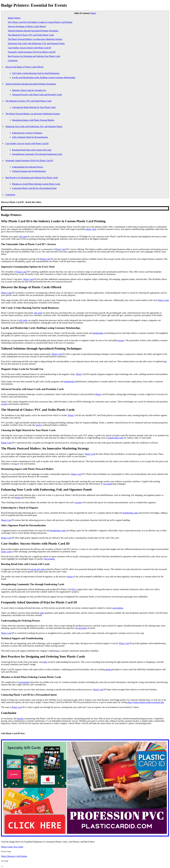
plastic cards (91, 229)
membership (98, 333)
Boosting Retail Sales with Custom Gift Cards (32, 150)
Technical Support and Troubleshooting (29, 171)
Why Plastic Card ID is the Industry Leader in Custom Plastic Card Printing (40, 22)
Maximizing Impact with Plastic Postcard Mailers (33, 120)
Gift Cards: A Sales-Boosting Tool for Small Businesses (36, 73)
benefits (20, 719)
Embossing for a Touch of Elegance (27, 133)
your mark (107, 484)
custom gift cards (37, 569)
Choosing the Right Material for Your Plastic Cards (34, 107)
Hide (93, 13)
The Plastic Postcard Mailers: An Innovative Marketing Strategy (35, 39)
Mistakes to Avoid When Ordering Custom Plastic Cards (36, 184)
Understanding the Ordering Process (27, 167)
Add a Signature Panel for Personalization (30, 137)
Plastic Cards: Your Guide (12, 847)
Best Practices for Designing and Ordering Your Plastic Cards (34, 56)
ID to (74, 589)
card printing (49, 559)
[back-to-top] (2, 866)
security (121, 340)
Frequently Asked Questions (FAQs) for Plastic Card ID (32, 52)
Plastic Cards (163, 300)
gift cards (23, 236)
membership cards (116, 438)
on (166, 361)
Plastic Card (60, 249)
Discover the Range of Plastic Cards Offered (27, 26)
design (18, 498)
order (42, 613)
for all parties (81, 628)
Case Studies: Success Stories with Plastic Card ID (29, 48)
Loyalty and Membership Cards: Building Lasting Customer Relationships (44, 77)
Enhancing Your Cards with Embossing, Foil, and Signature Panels (36, 43)
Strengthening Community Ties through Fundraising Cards (37, 154)
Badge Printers (14, 18)
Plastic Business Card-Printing (14, 856)
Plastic (79, 374)
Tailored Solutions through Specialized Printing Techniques (33, 31)
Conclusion (13, 60)
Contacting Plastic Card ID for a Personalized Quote (34, 188)
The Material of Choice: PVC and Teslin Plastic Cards (31, 35)
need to (39, 425)
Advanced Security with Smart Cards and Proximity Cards (37, 95)
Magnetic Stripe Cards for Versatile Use (29, 90)
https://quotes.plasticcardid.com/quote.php (146, 702)
